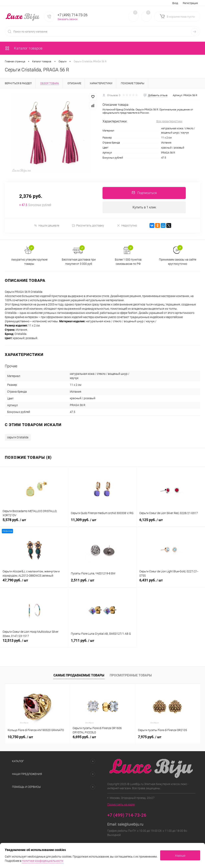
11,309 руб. (102, 522)
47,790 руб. (34, 583)
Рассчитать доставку (88, 226)
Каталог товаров (24, 48)
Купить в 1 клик (144, 207)
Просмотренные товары (131, 675)
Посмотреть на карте (121, 804)
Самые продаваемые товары (79, 675)
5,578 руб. (34, 522)
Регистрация (190, 3)
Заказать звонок (68, 19)
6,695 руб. (84, 737)
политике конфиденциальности (43, 861)
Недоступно (127, 226)
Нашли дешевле (47, 226)
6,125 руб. (171, 522)
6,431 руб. (171, 583)
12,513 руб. (34, 643)
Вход (175, 3)
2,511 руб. (102, 583)
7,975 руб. (150, 737)
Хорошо (180, 856)
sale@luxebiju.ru (131, 824)
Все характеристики (169, 121)
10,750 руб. (20, 737)
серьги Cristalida (18, 438)
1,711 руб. (102, 643)
